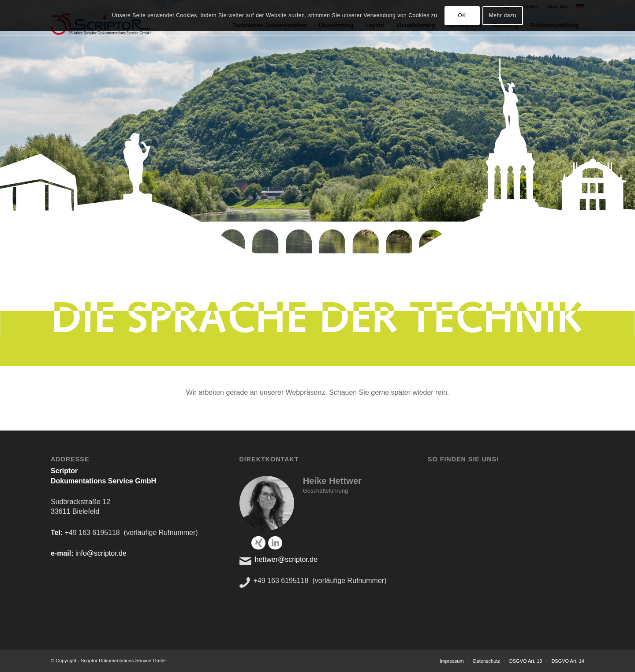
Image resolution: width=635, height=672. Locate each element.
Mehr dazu (503, 15)
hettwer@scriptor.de (286, 559)
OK (462, 15)
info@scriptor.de (101, 553)
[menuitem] (452, 661)
